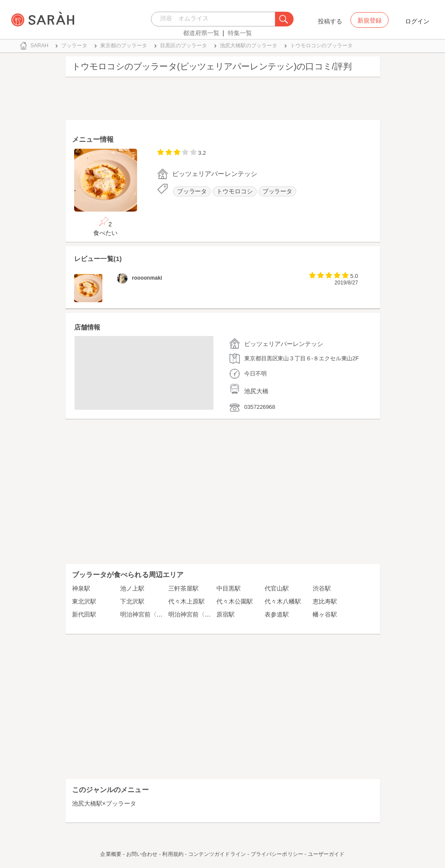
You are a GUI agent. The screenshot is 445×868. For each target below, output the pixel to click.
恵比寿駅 (325, 601)
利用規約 (173, 854)
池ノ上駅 (132, 588)
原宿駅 (226, 614)
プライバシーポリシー (277, 854)
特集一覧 (240, 33)
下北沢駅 (132, 601)
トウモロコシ (234, 191)
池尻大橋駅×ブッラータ (104, 803)
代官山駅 (277, 588)
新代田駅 (84, 614)
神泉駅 (81, 588)
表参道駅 (277, 614)
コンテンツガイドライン (217, 854)
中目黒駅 (229, 588)
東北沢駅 (84, 601)
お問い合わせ (142, 854)
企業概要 (111, 854)
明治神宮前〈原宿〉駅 (151, 614)
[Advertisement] (223, 101)
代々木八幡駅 (283, 601)
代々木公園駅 (235, 601)
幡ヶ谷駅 (325, 614)
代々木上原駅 (187, 601)
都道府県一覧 (201, 33)
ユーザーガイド (326, 854)
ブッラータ (192, 191)
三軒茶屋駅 (183, 588)
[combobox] (215, 19)
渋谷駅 (322, 588)
